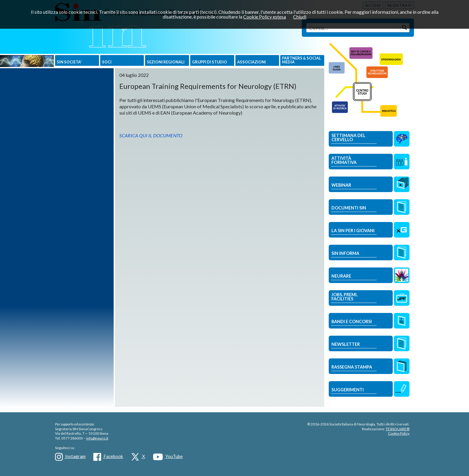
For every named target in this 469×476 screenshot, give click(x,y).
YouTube (168, 457)
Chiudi (300, 17)
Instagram (70, 457)
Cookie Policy (399, 433)
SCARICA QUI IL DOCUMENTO (151, 135)
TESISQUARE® (398, 429)
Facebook (108, 457)
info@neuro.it (97, 438)
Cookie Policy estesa (265, 17)
